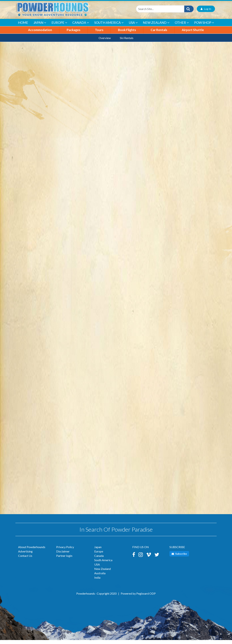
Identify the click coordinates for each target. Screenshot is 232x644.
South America (109, 27)
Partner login (64, 560)
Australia (100, 577)
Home (23, 27)
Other (182, 27)
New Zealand (156, 27)
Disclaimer (63, 555)
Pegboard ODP (146, 597)
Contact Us (25, 560)
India (97, 581)
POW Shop (204, 27)
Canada (81, 27)
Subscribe (179, 558)
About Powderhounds (32, 551)
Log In (206, 13)
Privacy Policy (65, 551)
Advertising (25, 555)
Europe (59, 27)
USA (133, 27)
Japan (40, 27)
